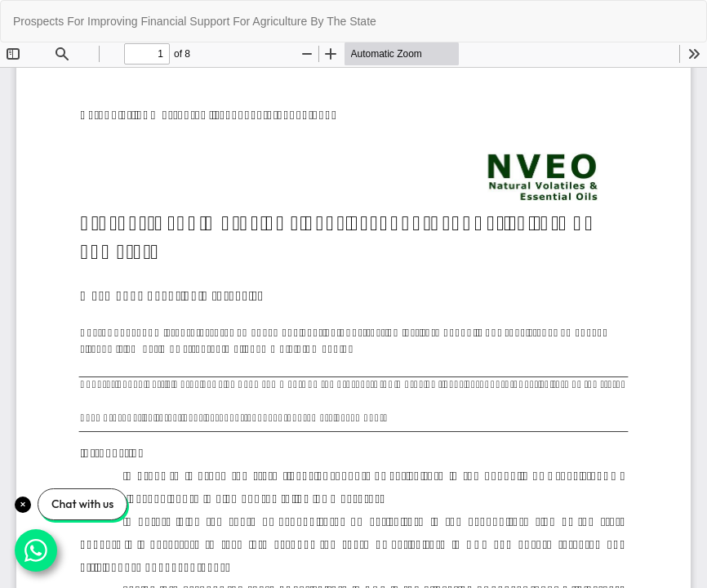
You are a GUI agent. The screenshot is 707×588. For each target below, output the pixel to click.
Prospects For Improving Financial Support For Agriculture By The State (195, 21)
